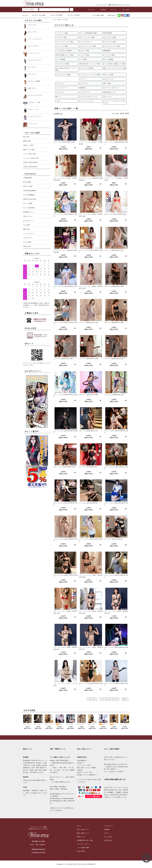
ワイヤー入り (60, 83)
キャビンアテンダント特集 (112, 46)
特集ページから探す (63, 20)
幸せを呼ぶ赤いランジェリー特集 (90, 64)
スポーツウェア (109, 79)
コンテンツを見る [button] (72, 15)
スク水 (58, 101)
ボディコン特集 (109, 75)
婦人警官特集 (108, 33)
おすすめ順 (115, 113)
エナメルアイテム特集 (62, 64)
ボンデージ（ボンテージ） (112, 88)
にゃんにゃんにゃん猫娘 (63, 75)
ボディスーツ (108, 97)
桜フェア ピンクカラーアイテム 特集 (115, 68)
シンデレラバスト (85, 92)
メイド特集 (83, 59)
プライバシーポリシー (84, 844)
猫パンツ (58, 97)
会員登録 (102, 10)
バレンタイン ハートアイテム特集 (90, 75)
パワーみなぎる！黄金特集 (64, 51)
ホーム (25, 15)
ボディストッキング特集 (87, 37)
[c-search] (71, 10)
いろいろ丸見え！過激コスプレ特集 (114, 64)
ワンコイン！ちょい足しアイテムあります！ (114, 102)
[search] (30, 10)
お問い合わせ (110, 15)
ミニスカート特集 (61, 37)
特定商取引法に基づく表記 (85, 840)
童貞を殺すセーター (110, 92)
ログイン (112, 10)
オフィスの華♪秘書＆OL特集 (88, 33)
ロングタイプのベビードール (88, 97)
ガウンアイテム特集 (110, 37)
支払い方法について (83, 829)
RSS (78, 851)
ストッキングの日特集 (86, 68)
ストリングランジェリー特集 (64, 42)
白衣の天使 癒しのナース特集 (65, 55)
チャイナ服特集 (109, 59)
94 (123, 699)
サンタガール (60, 92)
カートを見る (108, 837)
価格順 (122, 113)
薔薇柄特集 (107, 51)
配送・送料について (83, 833)
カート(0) (125, 10)
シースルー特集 (84, 55)
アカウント (90, 10)
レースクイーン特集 (62, 33)
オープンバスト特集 (62, 46)
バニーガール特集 (109, 55)
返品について (81, 837)
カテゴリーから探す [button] (38, 15)
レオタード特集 (84, 51)
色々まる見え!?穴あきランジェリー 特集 (66, 69)
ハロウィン (83, 79)
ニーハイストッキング (86, 101)
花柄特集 (82, 88)
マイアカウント (109, 826)
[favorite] (75, 148)
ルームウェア (84, 83)
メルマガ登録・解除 (96, 15)
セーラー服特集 (60, 59)
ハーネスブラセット (86, 42)
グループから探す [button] (55, 15)
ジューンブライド (61, 88)
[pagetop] (76, 737)
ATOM (83, 851)
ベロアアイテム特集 (110, 42)
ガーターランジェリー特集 (88, 46)
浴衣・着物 (107, 83)
